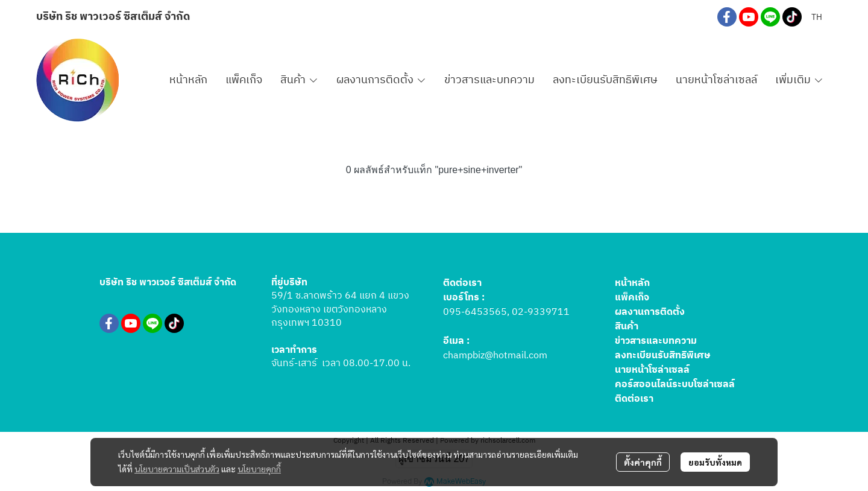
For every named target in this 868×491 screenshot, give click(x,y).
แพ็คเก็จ (632, 298)
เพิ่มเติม (799, 80)
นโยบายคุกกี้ (259, 469)
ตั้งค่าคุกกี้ (643, 462)
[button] (817, 17)
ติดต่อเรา (634, 399)
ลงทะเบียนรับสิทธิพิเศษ (663, 356)
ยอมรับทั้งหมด (715, 462)
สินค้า (627, 327)
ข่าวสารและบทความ (656, 341)
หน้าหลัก (632, 283)
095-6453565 (475, 312)
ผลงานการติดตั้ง (650, 312)
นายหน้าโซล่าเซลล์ (652, 370)
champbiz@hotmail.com (495, 356)
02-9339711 (541, 312)
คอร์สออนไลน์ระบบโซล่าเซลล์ (675, 385)
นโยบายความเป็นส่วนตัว (177, 469)
